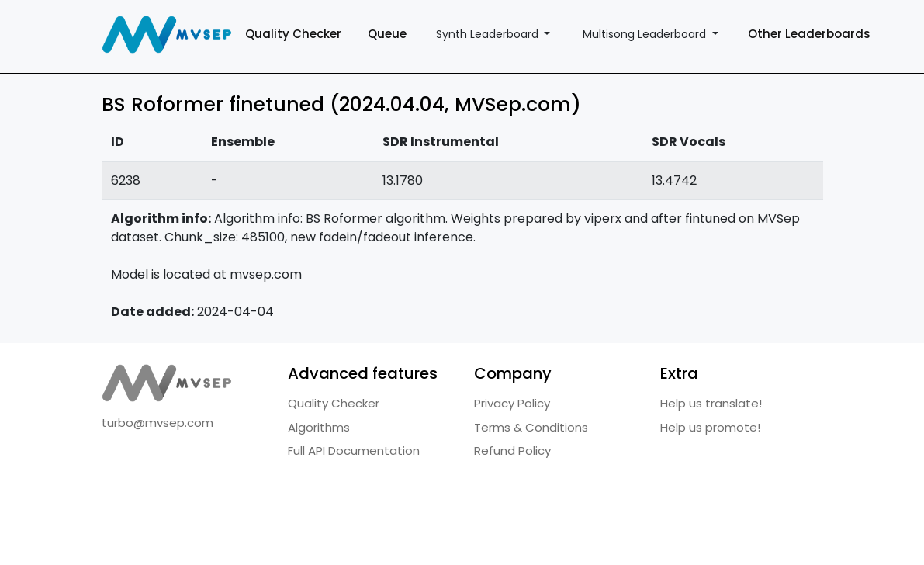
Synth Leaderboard (489, 34)
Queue (387, 34)
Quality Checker (293, 34)
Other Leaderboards (809, 34)
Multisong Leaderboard (646, 34)
